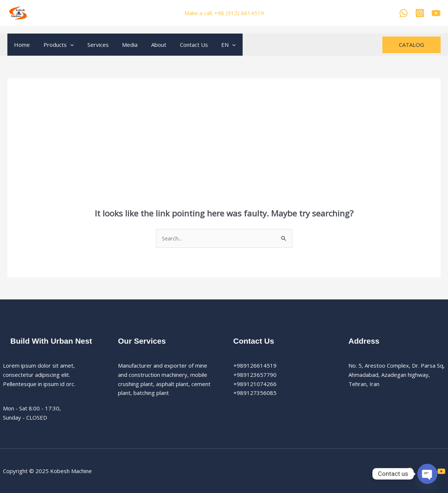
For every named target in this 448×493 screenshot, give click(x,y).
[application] (67, 45)
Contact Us (180, 45)
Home (21, 45)
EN (213, 45)
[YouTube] (436, 13)
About (148, 45)
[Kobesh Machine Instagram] (420, 13)
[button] (411, 45)
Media (121, 45)
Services (92, 45)
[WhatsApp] (404, 13)
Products (55, 45)
